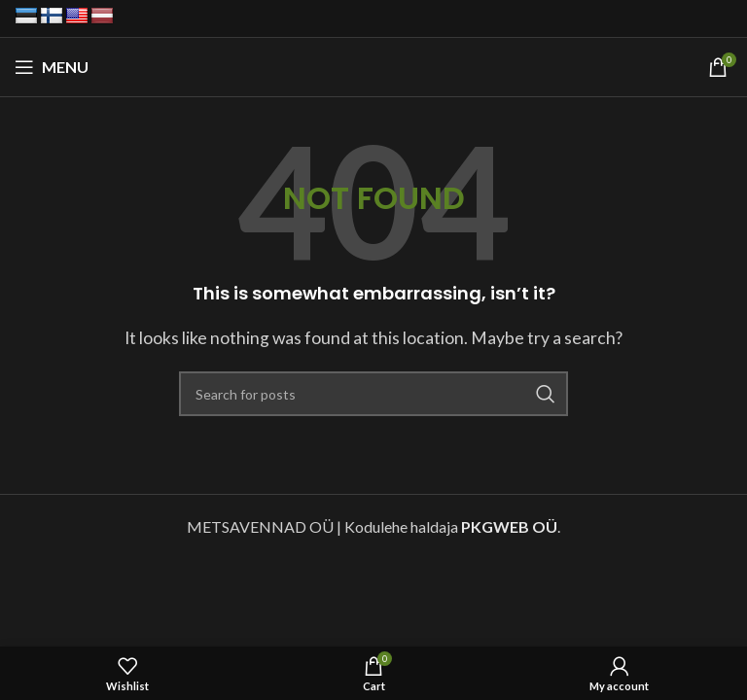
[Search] (373, 394)
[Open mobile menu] (52, 67)
